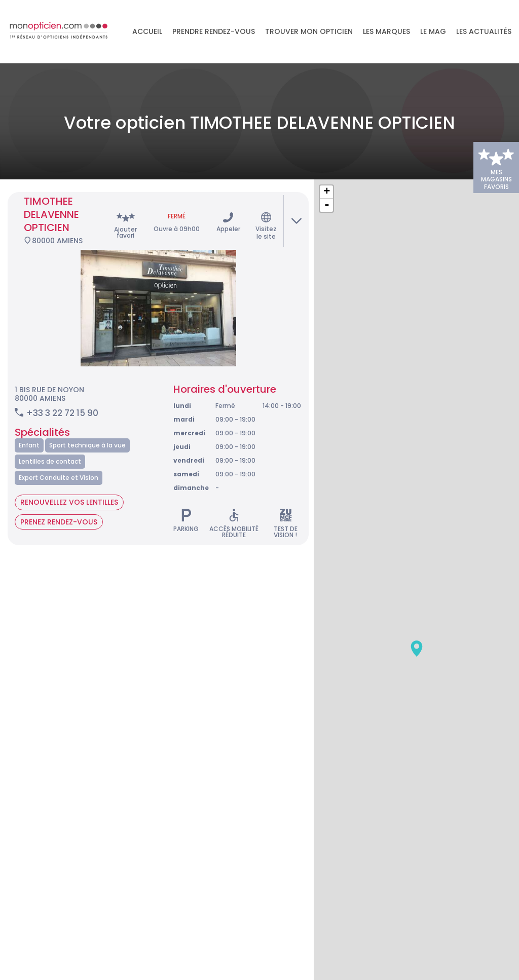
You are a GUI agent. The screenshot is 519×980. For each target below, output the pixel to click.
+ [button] (327, 167)
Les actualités (484, 32)
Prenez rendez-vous (59, 497)
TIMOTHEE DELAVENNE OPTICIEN (51, 190)
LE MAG (433, 32)
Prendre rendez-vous (214, 32)
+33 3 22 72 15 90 (62, 388)
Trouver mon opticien (309, 32)
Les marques (386, 32)
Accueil (147, 32)
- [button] (327, 180)
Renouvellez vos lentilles (69, 477)
